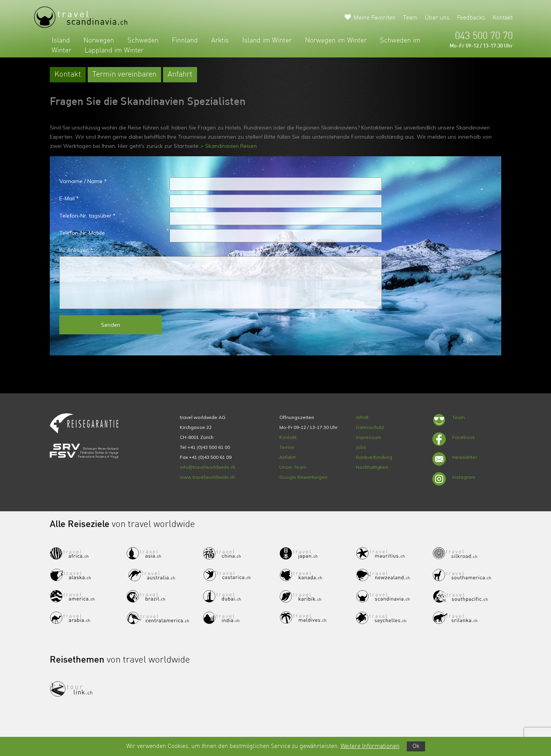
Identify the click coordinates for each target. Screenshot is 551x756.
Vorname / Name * (83, 181)
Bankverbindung (374, 457)
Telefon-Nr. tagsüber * (87, 216)
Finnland (185, 41)
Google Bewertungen (303, 477)
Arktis (220, 41)
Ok (416, 746)
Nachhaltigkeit (372, 467)
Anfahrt (180, 75)
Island (61, 41)
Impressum (368, 437)
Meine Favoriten (375, 18)
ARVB (362, 417)
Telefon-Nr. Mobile (82, 233)
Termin (287, 447)
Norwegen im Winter (336, 41)
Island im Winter (267, 41)
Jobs (361, 447)
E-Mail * (69, 198)
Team (410, 18)
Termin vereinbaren (124, 75)
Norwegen (99, 41)
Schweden (143, 41)
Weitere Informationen (370, 746)
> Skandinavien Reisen (228, 146)
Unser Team (293, 467)
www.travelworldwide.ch (207, 477)
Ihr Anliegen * (76, 250)
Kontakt (503, 18)
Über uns (437, 18)
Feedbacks (471, 18)
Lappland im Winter (114, 51)
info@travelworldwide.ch (208, 467)
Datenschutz (370, 427)
